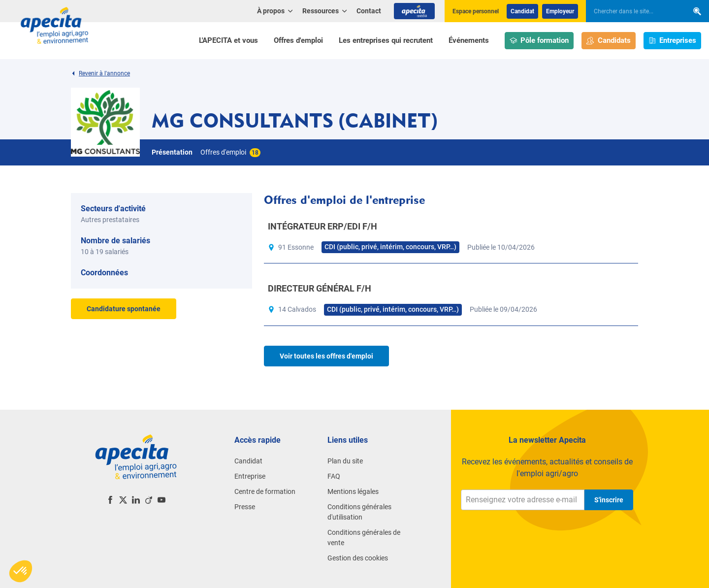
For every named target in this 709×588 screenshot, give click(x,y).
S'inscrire (609, 500)
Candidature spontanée (124, 309)
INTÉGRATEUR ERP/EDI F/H (322, 226)
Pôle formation (539, 41)
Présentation (172, 152)
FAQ (334, 476)
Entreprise (250, 476)
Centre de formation (265, 491)
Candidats (609, 41)
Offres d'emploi (298, 40)
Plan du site (345, 461)
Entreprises (673, 41)
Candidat (522, 11)
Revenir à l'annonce (100, 73)
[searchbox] (632, 11)
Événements (469, 40)
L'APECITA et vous (228, 40)
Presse (245, 507)
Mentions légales (353, 491)
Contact (369, 11)
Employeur (560, 11)
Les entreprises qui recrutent (386, 40)
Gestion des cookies (358, 558)
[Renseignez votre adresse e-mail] (523, 500)
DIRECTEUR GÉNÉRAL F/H (320, 288)
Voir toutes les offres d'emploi (326, 356)
